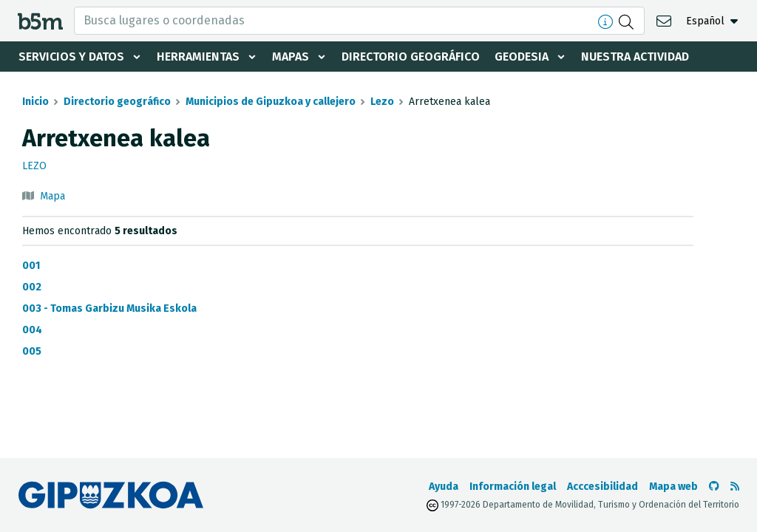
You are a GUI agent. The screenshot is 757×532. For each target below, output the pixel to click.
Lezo (382, 102)
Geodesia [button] (522, 57)
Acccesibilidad (602, 487)
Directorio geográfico (411, 57)
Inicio (35, 102)
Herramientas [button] (198, 57)
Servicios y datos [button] (71, 57)
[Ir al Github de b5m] (714, 487)
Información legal (513, 487)
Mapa (52, 196)
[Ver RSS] (735, 487)
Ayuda (444, 487)
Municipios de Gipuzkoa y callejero (271, 102)
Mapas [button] (291, 57)
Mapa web (673, 487)
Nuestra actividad (635, 57)
